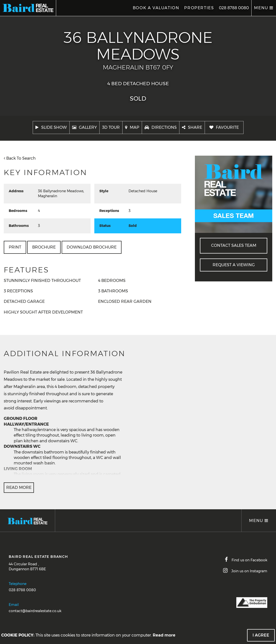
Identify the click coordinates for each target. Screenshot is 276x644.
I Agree (261, 635)
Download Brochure (92, 247)
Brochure (44, 247)
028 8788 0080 (234, 8)
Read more (164, 635)
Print (15, 247)
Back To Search (20, 158)
